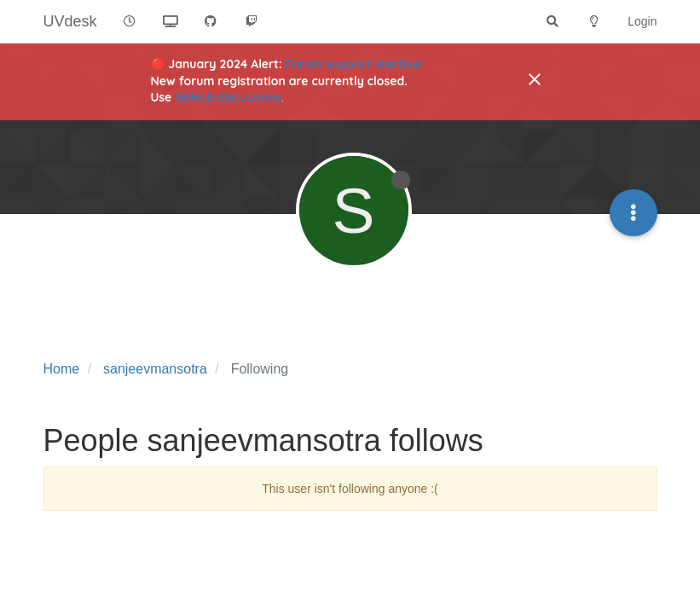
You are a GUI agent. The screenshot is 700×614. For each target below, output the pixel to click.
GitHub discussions (228, 97)
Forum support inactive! (354, 64)
